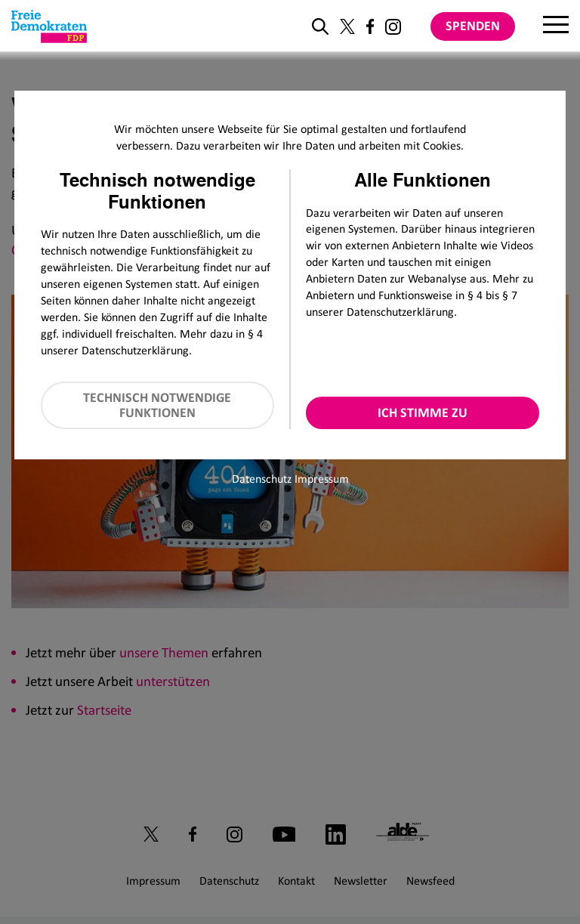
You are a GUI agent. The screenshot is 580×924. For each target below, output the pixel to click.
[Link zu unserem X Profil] (347, 26)
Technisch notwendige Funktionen (157, 405)
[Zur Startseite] (49, 26)
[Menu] (556, 26)
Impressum (322, 479)
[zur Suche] (320, 26)
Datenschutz (262, 479)
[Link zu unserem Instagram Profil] (393, 27)
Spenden (473, 26)
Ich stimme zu (423, 413)
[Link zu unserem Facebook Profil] (370, 26)
